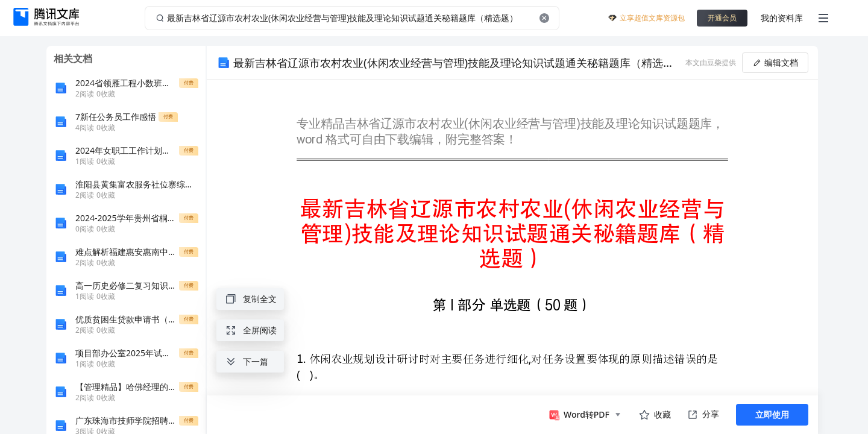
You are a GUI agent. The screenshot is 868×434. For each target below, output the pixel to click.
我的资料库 (782, 18)
